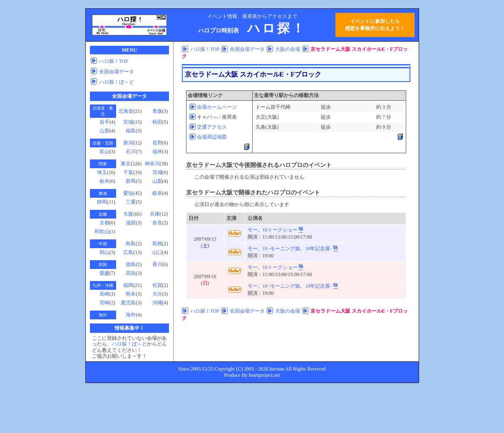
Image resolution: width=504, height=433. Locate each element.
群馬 (131, 181)
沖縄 (157, 303)
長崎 (104, 294)
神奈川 (152, 164)
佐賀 (157, 285)
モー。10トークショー (273, 230)
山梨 (157, 181)
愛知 (128, 193)
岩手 (104, 122)
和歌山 (102, 231)
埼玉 (102, 172)
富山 (104, 152)
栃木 (104, 181)
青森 (157, 111)
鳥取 (131, 244)
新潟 (128, 143)
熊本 (131, 294)
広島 (128, 252)
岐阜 (157, 193)
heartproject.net (264, 375)
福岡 (128, 285)
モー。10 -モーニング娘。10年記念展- (290, 249)
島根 (157, 244)
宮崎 (104, 303)
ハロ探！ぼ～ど (117, 82)
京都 (104, 223)
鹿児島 (128, 303)
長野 (157, 143)
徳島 (131, 264)
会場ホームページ (217, 107)
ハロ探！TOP (114, 61)
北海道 (126, 111)
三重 (131, 202)
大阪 (128, 214)
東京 (126, 164)
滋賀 (131, 223)
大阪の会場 (288, 49)
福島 (131, 131)
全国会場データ (117, 72)
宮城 (128, 122)
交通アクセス (212, 127)
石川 (131, 152)
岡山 (104, 252)
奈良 (157, 223)
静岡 (102, 202)
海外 (131, 315)
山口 (157, 252)
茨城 (157, 172)
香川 (157, 264)
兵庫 (155, 214)
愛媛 (104, 273)
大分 (157, 294)
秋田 (157, 122)
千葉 (128, 172)
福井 (157, 152)
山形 (104, 131)
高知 (131, 273)
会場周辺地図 (212, 137)
